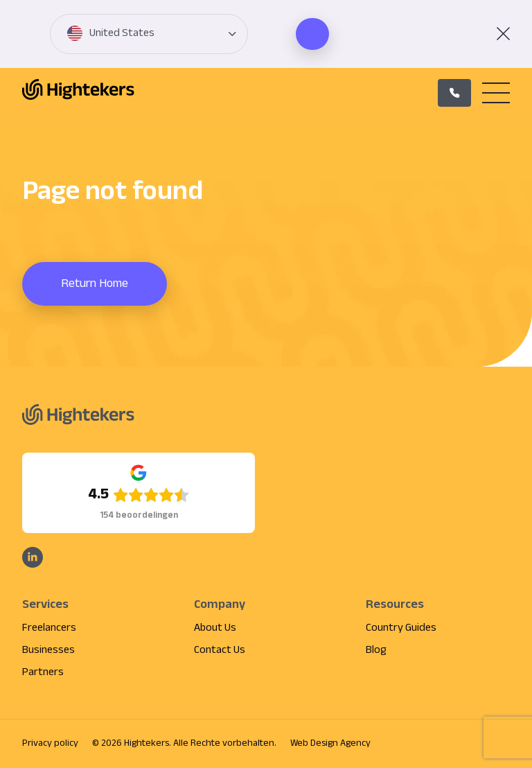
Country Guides (401, 628)
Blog (376, 651)
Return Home (95, 284)
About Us (215, 628)
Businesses (48, 651)
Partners (43, 673)
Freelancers (49, 628)
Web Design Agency (330, 743)
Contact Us (220, 651)
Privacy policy (50, 743)
